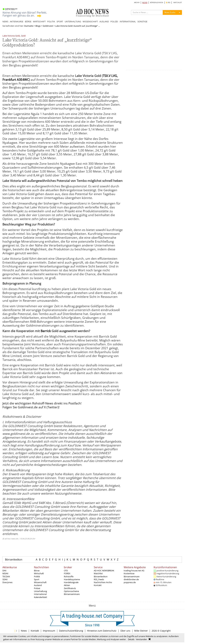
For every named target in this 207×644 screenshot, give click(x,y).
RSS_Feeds (99, 579)
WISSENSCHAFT (90, 21)
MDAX (5, 573)
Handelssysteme (72, 579)
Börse (37, 571)
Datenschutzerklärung (71, 631)
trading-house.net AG (134, 571)
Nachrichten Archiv (103, 582)
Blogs (38, 26)
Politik (37, 576)
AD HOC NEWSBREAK (104, 571)
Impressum (49, 631)
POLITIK (51, 21)
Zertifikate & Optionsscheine (71, 590)
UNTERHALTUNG (73, 21)
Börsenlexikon (14, 560)
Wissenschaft (40, 582)
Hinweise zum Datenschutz (102, 631)
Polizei (37, 588)
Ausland (38, 585)
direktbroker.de (131, 579)
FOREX (67, 573)
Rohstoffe (69, 576)
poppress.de (130, 582)
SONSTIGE (142, 21)
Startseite (29, 26)
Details (131, 639)
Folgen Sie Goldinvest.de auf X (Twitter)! (31, 407)
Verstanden (141, 639)
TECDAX (6, 576)
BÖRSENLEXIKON (157, 3)
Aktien (67, 585)
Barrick (46, 331)
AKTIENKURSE (17, 21)
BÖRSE (28, 21)
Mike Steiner (141, 631)
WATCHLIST (178, 3)
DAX (4, 571)
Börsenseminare (72, 594)
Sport (37, 579)
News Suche (170, 12)
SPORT (60, 21)
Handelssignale (71, 582)
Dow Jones (7, 582)
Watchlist (98, 573)
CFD (66, 571)
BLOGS (145, 3)
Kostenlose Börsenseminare (132, 575)
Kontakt (98, 585)
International (40, 594)
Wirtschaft (39, 573)
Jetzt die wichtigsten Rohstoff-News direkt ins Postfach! (42, 403)
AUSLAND (104, 21)
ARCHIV (137, 3)
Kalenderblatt (41, 597)
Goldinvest (48, 26)
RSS (168, 3)
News (24, 631)
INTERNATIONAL (128, 21)
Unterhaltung (40, 591)
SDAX (5, 579)
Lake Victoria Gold (11, 36)
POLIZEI (114, 21)
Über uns (125, 631)
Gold (23, 36)
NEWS (5, 21)
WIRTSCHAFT (39, 21)
